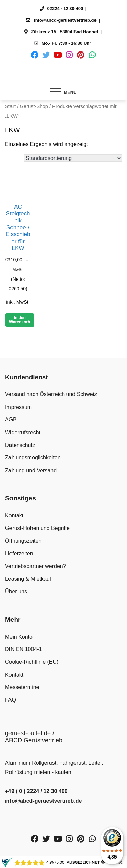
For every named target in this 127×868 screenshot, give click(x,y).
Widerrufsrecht (23, 432)
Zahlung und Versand (31, 470)
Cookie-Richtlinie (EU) (32, 662)
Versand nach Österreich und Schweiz (51, 394)
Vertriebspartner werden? (36, 566)
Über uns (16, 591)
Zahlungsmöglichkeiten (33, 458)
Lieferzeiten (19, 553)
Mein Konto (19, 637)
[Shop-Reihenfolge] (73, 158)
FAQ (10, 700)
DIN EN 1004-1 (24, 649)
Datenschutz (20, 445)
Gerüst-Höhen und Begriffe (37, 528)
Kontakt (14, 515)
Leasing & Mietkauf (28, 579)
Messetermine (22, 687)
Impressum (18, 407)
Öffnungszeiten (23, 541)
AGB (11, 420)
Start (10, 106)
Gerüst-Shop (34, 106)
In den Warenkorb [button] (20, 320)
